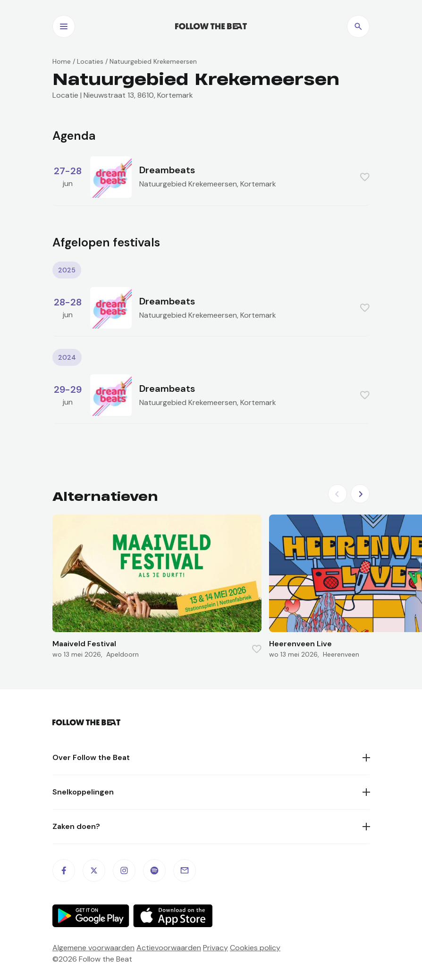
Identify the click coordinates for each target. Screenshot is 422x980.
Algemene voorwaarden (93, 948)
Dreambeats (167, 170)
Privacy (215, 948)
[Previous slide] (338, 494)
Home (62, 61)
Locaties (90, 61)
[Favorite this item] (365, 177)
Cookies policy (255, 948)
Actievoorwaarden (169, 948)
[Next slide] (360, 494)
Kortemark (258, 184)
